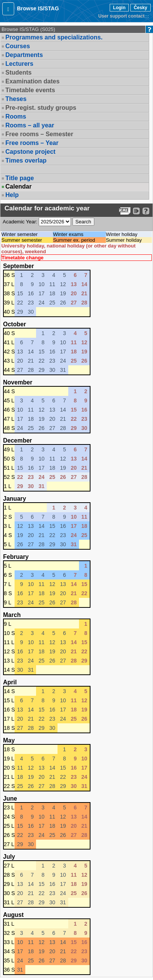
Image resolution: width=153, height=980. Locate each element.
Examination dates (32, 81)
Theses (16, 99)
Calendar (18, 187)
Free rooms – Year (32, 143)
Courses (18, 46)
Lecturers (19, 64)
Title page (20, 178)
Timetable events (30, 90)
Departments (24, 55)
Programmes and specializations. (54, 37)
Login (119, 8)
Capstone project (30, 152)
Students (18, 72)
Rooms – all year (30, 125)
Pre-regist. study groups (41, 108)
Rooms (16, 116)
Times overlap (26, 160)
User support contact (121, 16)
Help (12, 195)
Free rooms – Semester (39, 134)
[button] (8, 9)
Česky (141, 8)
